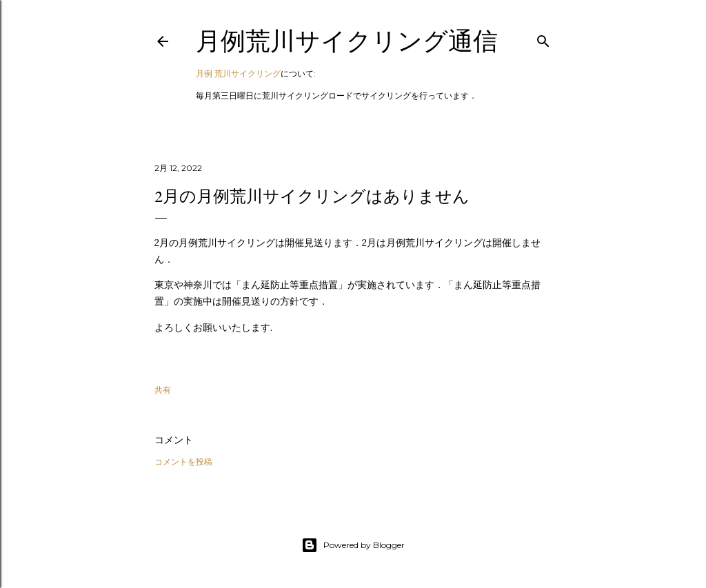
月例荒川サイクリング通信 (347, 41)
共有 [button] (163, 390)
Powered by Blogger (353, 545)
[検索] (543, 38)
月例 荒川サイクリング (238, 73)
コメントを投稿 (183, 462)
